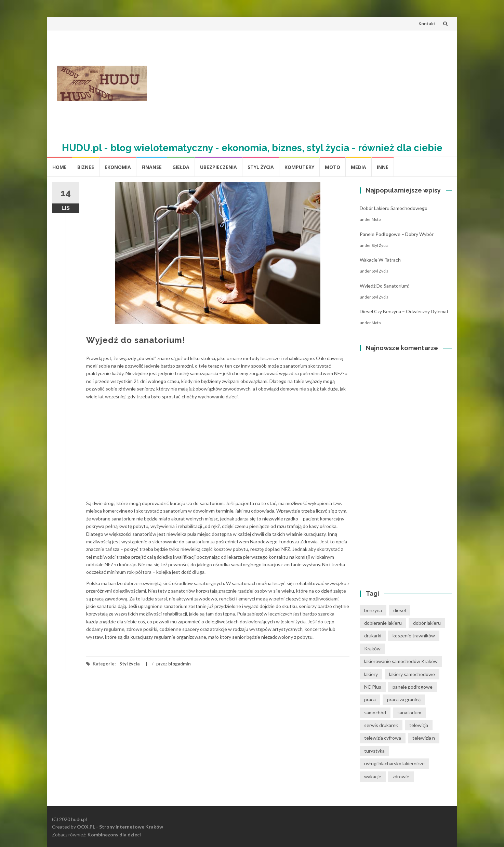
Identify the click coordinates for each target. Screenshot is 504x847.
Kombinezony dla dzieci (114, 835)
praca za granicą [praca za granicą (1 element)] (404, 699)
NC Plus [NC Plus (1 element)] (373, 687)
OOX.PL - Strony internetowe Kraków (120, 827)
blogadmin (180, 664)
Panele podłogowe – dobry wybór (397, 234)
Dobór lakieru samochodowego (394, 208)
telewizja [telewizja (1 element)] (419, 725)
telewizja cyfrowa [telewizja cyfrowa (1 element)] (383, 738)
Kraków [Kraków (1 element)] (372, 649)
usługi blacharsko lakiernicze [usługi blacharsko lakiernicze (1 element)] (394, 763)
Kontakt (427, 24)
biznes (86, 167)
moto (333, 167)
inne (383, 167)
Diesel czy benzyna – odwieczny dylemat (404, 311)
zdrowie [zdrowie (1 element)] (401, 776)
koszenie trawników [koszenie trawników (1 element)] (414, 636)
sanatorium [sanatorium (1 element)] (409, 712)
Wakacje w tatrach (380, 260)
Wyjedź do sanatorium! (385, 286)
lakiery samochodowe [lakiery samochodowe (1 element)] (412, 674)
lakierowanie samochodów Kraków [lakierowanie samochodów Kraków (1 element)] (401, 661)
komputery (299, 167)
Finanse (152, 167)
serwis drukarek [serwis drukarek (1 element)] (381, 725)
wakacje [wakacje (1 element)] (373, 776)
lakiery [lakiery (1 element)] (371, 674)
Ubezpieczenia (218, 167)
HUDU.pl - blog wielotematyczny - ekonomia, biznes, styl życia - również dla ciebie (252, 148)
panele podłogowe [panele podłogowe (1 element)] (413, 687)
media (359, 167)
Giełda (181, 167)
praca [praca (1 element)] (370, 699)
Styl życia (261, 167)
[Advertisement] (302, 83)
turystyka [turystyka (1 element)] (374, 751)
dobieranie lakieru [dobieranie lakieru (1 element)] (383, 623)
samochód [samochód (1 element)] (375, 712)
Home (59, 167)
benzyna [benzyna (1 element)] (373, 610)
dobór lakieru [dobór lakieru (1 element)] (427, 623)
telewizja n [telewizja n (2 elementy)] (424, 738)
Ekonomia (118, 167)
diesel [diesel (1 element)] (400, 610)
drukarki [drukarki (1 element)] (373, 636)
